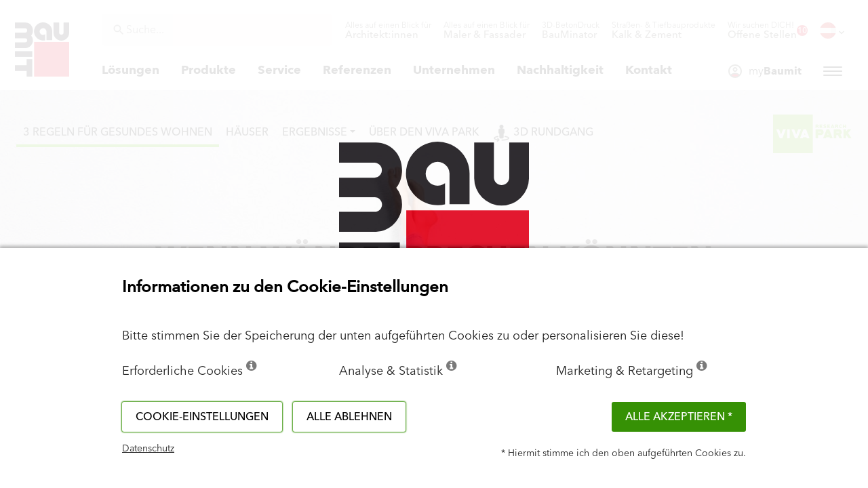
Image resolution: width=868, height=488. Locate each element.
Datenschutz (148, 449)
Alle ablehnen (349, 417)
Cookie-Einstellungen (202, 417)
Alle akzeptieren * (679, 417)
